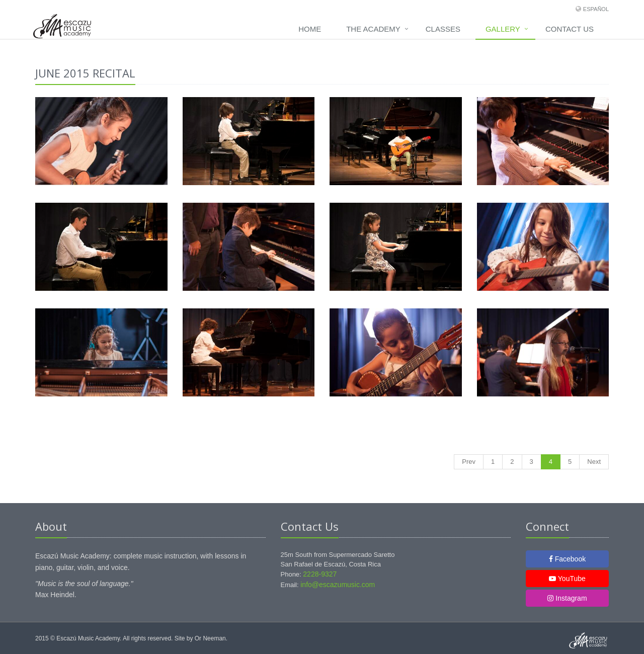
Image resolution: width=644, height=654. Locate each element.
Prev (469, 462)
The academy (373, 29)
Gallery (503, 29)
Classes (443, 29)
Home (310, 29)
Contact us (570, 29)
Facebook (567, 559)
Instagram (567, 598)
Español (596, 9)
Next (594, 462)
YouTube (567, 579)
